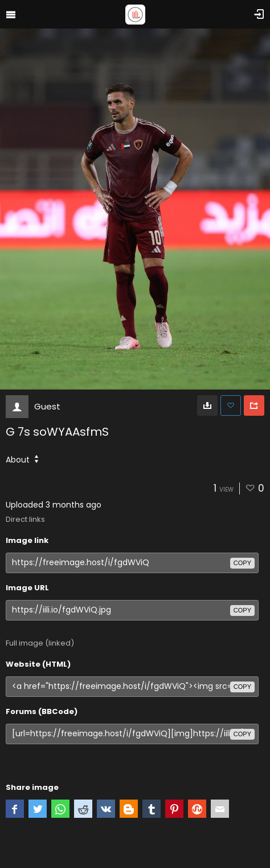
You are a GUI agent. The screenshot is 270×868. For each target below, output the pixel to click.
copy (242, 563)
